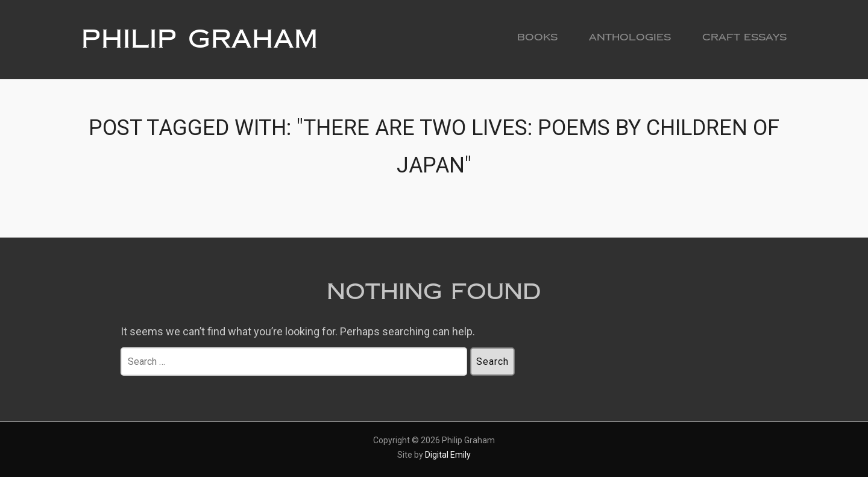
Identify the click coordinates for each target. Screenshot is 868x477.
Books (537, 37)
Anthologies (630, 37)
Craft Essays (744, 37)
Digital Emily (448, 455)
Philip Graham (200, 39)
